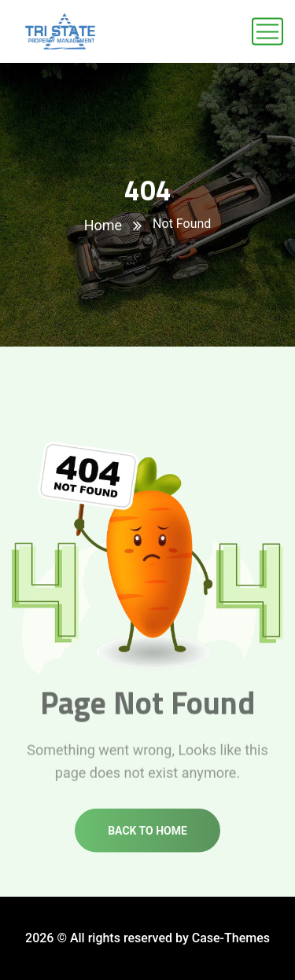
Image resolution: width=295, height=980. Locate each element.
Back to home (147, 836)
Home (103, 225)
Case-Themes (231, 938)
